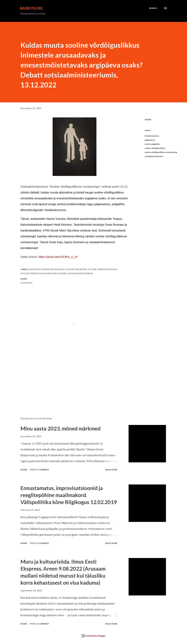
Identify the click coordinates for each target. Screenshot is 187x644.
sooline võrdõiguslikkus (155, 148)
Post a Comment (40, 470)
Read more (111, 470)
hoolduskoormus (152, 136)
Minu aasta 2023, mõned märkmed (60, 428)
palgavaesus (150, 140)
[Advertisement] (70, 380)
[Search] (153, 8)
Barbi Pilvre (31, 8)
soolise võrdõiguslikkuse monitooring (161, 152)
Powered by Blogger (93, 636)
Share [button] (148, 120)
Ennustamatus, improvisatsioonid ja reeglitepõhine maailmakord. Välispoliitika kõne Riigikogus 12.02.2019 (69, 495)
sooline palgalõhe (152, 144)
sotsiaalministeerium (154, 156)
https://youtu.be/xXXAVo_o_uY (58, 257)
